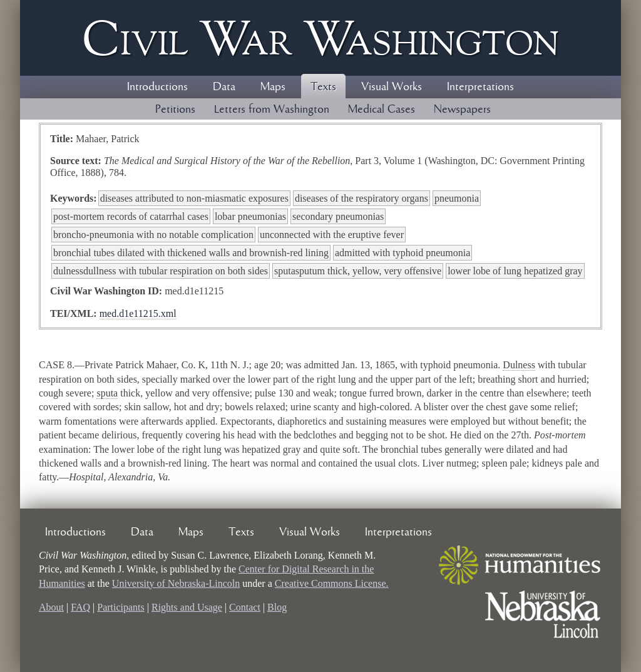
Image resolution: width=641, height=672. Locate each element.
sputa (107, 393)
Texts (323, 87)
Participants (121, 607)
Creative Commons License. (332, 583)
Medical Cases (382, 110)
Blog (277, 607)
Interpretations (480, 87)
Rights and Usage (187, 607)
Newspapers (462, 110)
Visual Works (392, 87)
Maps (273, 87)
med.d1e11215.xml (138, 313)
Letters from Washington (272, 110)
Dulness (519, 365)
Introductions (157, 87)
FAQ (80, 607)
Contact (245, 607)
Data (224, 87)
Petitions (175, 110)
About (51, 607)
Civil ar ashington (320, 38)
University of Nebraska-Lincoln (176, 583)
